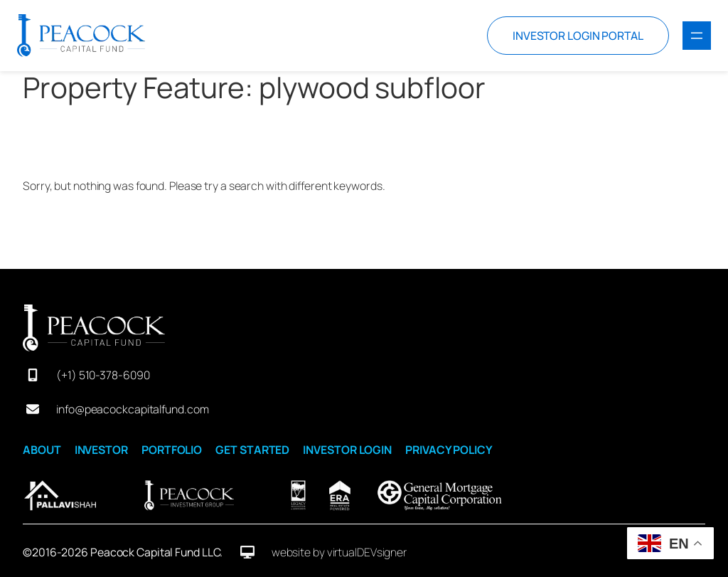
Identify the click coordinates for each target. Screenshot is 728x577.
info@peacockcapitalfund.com (132, 409)
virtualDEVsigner (367, 552)
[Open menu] (697, 36)
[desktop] (247, 552)
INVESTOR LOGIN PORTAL (578, 36)
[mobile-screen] (33, 375)
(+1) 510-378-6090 (103, 375)
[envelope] (33, 409)
